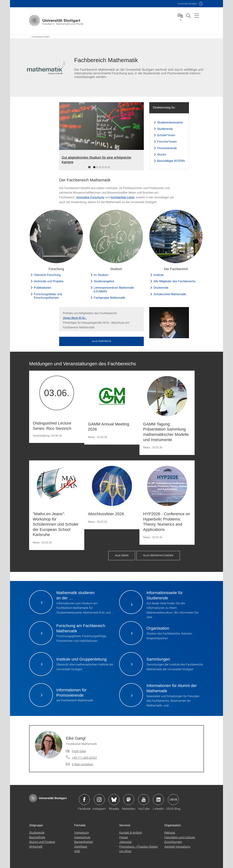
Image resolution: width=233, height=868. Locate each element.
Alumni (162, 155)
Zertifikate (81, 846)
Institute (159, 275)
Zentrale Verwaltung (177, 846)
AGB (77, 851)
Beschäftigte (37, 837)
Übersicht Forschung (47, 275)
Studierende (165, 129)
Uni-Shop (125, 851)
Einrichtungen (173, 842)
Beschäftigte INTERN (171, 161)
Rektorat (170, 832)
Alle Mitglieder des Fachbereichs (174, 281)
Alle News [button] (122, 555)
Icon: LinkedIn (158, 800)
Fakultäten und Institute (180, 837)
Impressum (82, 832)
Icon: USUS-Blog (173, 800)
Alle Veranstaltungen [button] (158, 555)
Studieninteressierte (170, 122)
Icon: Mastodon (129, 800)
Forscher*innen (167, 142)
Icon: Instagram (99, 800)
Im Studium (101, 275)
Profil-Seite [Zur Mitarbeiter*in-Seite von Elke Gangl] (79, 751)
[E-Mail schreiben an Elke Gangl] (80, 764)
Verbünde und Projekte (49, 281)
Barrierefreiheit (84, 842)
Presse (124, 837)
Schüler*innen (166, 135)
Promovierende (167, 148)
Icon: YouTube (144, 800)
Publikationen (43, 288)
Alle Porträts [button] (102, 341)
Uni (187, 4)
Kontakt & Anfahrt (131, 832)
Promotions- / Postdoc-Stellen (139, 846)
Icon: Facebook (84, 800)
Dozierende (161, 288)
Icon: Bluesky (114, 800)
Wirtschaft (36, 846)
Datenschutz (82, 837)
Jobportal (125, 842)
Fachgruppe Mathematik (109, 298)
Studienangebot (104, 281)
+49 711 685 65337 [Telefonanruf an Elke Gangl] (84, 758)
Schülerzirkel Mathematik (170, 294)
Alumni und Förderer (42, 842)
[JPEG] (169, 323)
